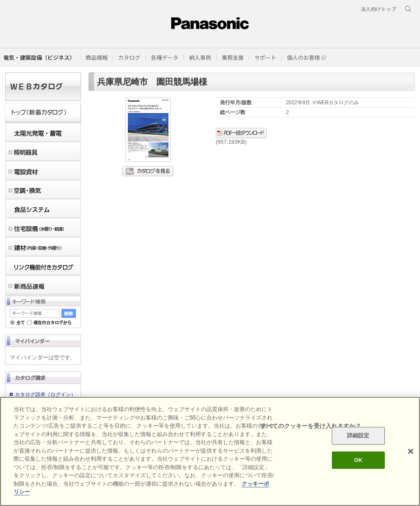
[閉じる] (411, 451)
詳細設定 (358, 436)
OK (358, 460)
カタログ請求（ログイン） (45, 395)
